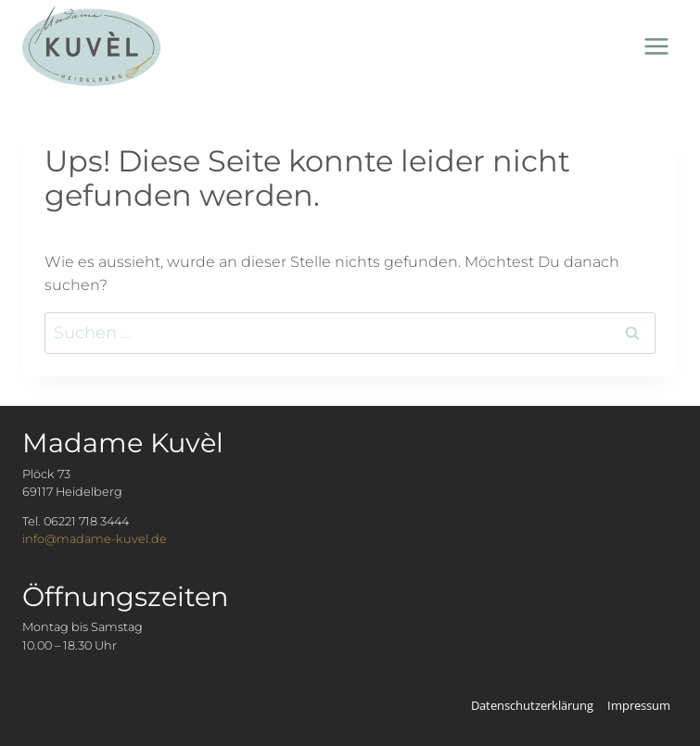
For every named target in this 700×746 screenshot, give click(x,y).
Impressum (639, 705)
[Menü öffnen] (656, 46)
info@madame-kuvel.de (95, 539)
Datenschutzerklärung (532, 705)
